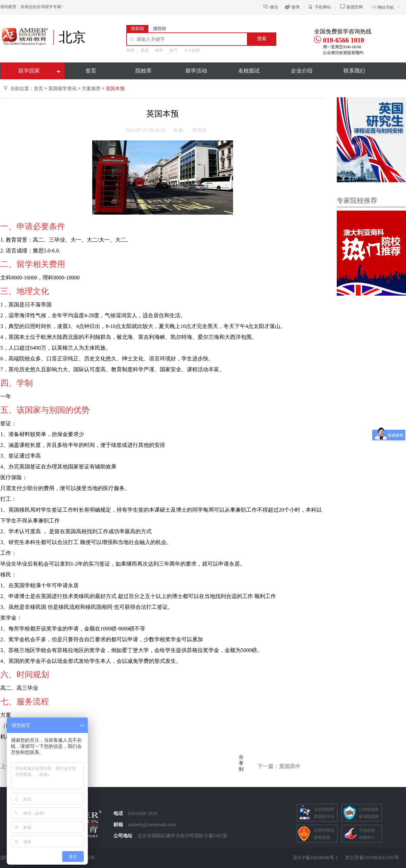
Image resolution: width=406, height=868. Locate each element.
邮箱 (118, 825)
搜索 (262, 39)
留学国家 (29, 71)
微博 (296, 7)
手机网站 (323, 7)
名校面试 (249, 71)
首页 (91, 71)
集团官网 (355, 7)
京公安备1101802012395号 (372, 858)
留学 (159, 50)
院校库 (144, 71)
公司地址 (123, 836)
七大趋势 (192, 50)
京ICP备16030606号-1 (315, 858)
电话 (118, 813)
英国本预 (115, 89)
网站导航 (386, 7)
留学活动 (196, 71)
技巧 (173, 50)
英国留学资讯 (62, 89)
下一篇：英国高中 (279, 766)
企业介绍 (302, 71)
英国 (145, 50)
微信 (274, 7)
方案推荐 (92, 89)
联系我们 (354, 71)
